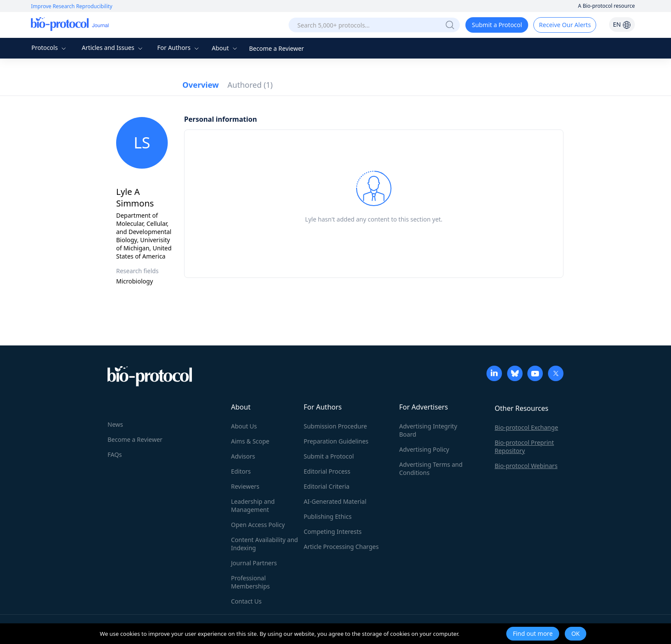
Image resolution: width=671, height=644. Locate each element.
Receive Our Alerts (565, 25)
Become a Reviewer (277, 48)
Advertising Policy (424, 449)
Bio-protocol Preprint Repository (524, 447)
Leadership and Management (253, 505)
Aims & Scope (250, 441)
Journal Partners (254, 563)
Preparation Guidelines (336, 441)
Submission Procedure (335, 426)
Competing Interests (333, 532)
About (225, 48)
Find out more (533, 633)
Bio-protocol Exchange (526, 427)
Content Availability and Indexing (265, 544)
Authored (250, 85)
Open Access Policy (258, 525)
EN (622, 24)
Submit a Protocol (497, 25)
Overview (201, 85)
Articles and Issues (113, 48)
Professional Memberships (250, 582)
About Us (244, 426)
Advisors (243, 456)
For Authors (179, 48)
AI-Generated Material (335, 501)
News (115, 424)
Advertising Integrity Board (428, 430)
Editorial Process (327, 471)
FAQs (115, 454)
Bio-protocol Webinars (526, 466)
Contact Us (246, 601)
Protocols (50, 48)
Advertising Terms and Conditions (431, 468)
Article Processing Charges (341, 547)
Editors (241, 471)
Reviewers (245, 486)
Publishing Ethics (328, 516)
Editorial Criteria (326, 486)
